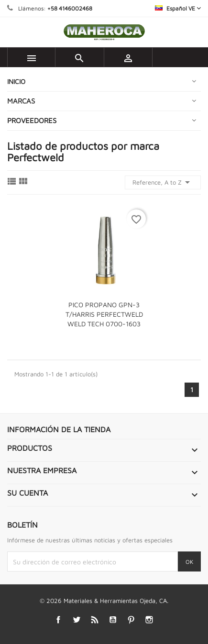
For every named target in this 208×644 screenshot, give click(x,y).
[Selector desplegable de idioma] (178, 8)
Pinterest (131, 619)
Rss (94, 619)
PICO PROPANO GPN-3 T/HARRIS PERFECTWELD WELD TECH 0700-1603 (104, 314)
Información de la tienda (59, 429)
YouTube (113, 619)
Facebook (58, 619)
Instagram (149, 619)
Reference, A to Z (163, 182)
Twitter (76, 619)
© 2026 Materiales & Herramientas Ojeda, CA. (104, 601)
